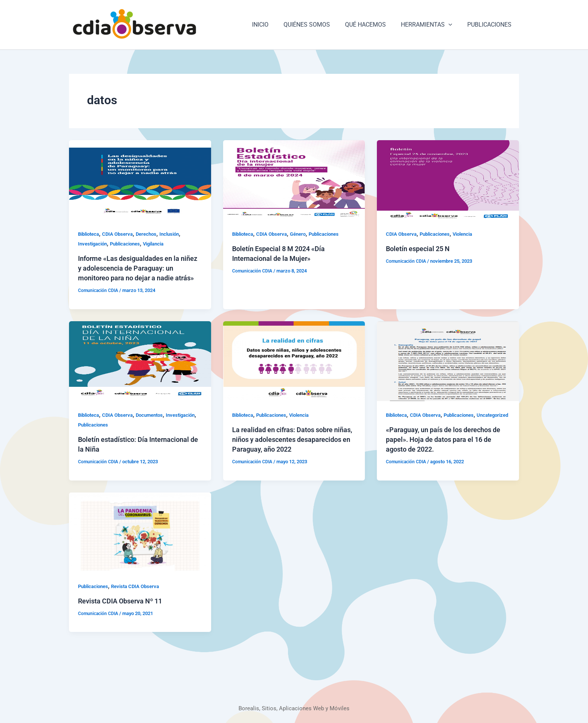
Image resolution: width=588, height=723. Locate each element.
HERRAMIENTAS (431, 25)
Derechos (152, 234)
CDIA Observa (122, 234)
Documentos (156, 425)
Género (304, 234)
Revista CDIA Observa (141, 606)
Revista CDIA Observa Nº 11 (125, 620)
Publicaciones (130, 244)
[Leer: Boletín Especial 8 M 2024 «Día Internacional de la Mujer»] (294, 180)
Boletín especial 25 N (421, 248)
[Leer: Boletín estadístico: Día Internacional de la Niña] (140, 370)
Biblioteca (90, 234)
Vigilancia (162, 244)
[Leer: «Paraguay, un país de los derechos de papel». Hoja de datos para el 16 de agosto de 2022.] (448, 370)
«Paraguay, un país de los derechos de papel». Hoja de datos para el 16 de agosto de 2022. (445, 459)
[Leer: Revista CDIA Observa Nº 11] (140, 551)
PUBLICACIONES (491, 25)
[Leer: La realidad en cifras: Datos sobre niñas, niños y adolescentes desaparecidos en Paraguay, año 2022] (294, 370)
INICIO (274, 25)
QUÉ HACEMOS (373, 25)
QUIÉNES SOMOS (317, 25)
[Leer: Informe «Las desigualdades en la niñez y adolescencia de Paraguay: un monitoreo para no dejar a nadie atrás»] (140, 180)
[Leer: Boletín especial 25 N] (448, 180)
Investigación (94, 244)
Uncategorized (403, 434)
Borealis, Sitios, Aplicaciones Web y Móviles (294, 708)
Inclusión (177, 234)
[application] (453, 25)
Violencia (469, 234)
